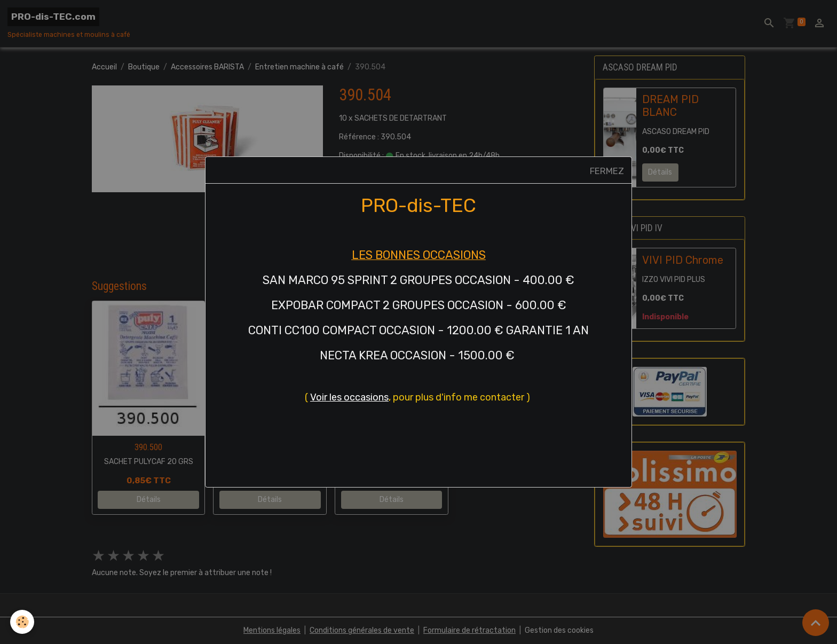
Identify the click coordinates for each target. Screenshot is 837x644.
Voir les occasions (349, 397)
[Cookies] (23, 622)
